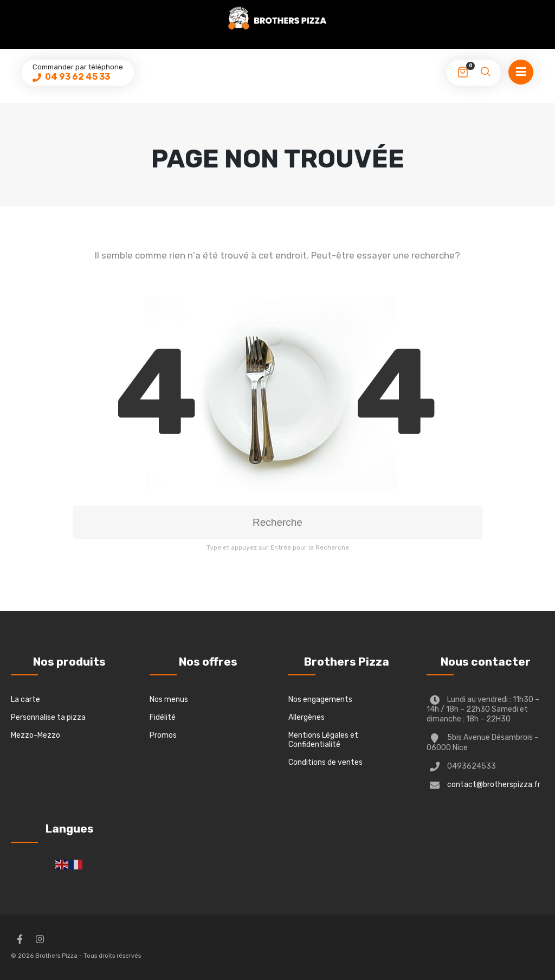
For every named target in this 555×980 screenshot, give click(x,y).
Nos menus (169, 699)
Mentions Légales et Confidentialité (323, 740)
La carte (25, 699)
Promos (163, 735)
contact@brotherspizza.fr (494, 785)
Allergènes (306, 717)
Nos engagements (320, 699)
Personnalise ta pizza (48, 717)
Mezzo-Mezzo (36, 735)
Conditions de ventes (325, 762)
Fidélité (163, 717)
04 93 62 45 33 (77, 77)
